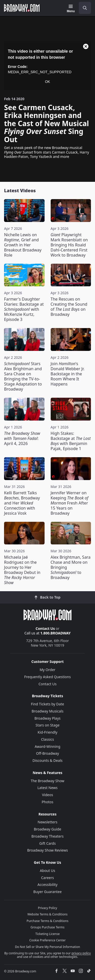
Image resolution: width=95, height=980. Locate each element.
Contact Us (45, 628)
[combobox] (83, 8)
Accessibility (48, 885)
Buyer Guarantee (48, 892)
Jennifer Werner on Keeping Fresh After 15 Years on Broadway (70, 503)
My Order (47, 670)
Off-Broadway (48, 753)
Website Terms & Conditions (47, 914)
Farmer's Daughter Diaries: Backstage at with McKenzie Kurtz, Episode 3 (24, 309)
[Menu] (71, 9)
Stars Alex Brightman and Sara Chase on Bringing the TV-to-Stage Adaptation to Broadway (23, 376)
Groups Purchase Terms (48, 927)
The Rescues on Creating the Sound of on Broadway (69, 307)
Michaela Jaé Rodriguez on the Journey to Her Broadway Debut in (22, 570)
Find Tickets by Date (48, 704)
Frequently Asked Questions (48, 677)
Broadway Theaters (48, 836)
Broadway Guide (47, 829)
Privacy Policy (48, 908)
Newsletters (48, 822)
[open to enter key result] (85, 8)
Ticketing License (48, 934)
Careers (47, 878)
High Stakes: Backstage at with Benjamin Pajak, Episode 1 (71, 441)
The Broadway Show (48, 781)
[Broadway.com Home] (22, 8)
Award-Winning (48, 746)
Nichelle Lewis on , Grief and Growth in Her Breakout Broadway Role (23, 245)
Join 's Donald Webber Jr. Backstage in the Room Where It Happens (68, 374)
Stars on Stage (48, 725)
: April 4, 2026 (22, 438)
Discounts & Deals (48, 760)
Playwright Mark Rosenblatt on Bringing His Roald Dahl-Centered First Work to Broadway (69, 245)
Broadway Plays (48, 718)
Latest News (48, 788)
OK (47, 82)
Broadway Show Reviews (48, 850)
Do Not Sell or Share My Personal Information (48, 947)
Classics (48, 739)
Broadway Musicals (48, 711)
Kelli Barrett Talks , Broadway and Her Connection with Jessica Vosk (22, 503)
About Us (47, 871)
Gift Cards (48, 843)
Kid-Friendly (48, 732)
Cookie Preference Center (48, 940)
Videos (48, 795)
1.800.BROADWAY (55, 633)
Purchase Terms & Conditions (48, 921)
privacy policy (81, 953)
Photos (48, 802)
